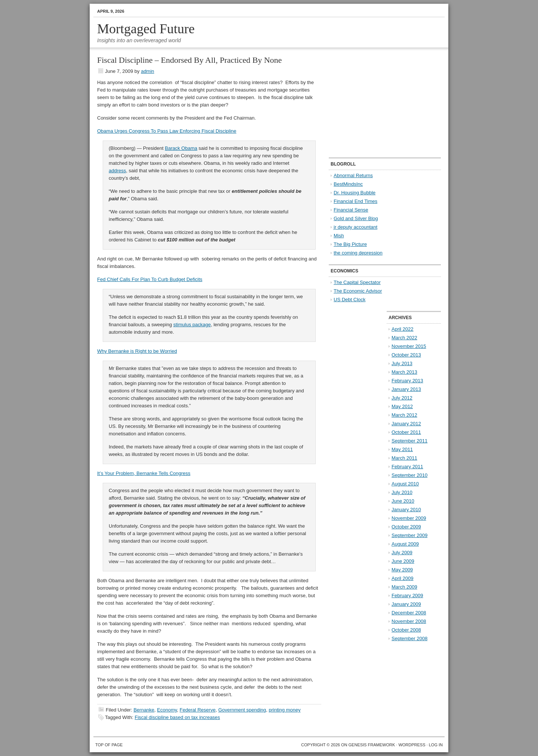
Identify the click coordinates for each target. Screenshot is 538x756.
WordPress (412, 745)
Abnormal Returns (353, 175)
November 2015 (409, 346)
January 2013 (406, 389)
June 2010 (403, 501)
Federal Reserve (198, 710)
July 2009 (402, 553)
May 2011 (402, 449)
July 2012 (402, 398)
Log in (436, 745)
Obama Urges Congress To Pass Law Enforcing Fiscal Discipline (167, 131)
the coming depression (358, 253)
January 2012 (406, 424)
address (117, 171)
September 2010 (409, 475)
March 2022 (404, 338)
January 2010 (406, 510)
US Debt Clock (350, 300)
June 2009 (403, 561)
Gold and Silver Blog (356, 218)
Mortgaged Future (146, 29)
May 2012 (402, 406)
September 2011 (409, 441)
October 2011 (406, 432)
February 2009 (407, 595)
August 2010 (405, 484)
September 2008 (409, 638)
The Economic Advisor (358, 291)
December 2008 (409, 613)
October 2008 (406, 630)
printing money (285, 710)
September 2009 (409, 535)
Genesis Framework (372, 745)
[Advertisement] (375, 103)
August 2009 (405, 544)
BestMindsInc (348, 184)
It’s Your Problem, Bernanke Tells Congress (144, 473)
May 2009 (402, 570)
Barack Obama (181, 148)
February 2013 (407, 381)
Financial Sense (351, 210)
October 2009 (406, 527)
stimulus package (192, 325)
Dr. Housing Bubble (355, 193)
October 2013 (406, 355)
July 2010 (402, 492)
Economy (167, 710)
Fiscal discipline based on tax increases (177, 717)
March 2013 (404, 372)
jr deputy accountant (355, 227)
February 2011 (407, 467)
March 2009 (404, 587)
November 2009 (409, 518)
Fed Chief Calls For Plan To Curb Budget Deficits (150, 279)
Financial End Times (355, 201)
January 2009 (406, 604)
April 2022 (403, 329)
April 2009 (403, 578)
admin (147, 71)
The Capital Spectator (357, 282)
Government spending (242, 710)
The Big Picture (350, 244)
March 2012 (404, 415)
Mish (339, 236)
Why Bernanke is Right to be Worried (137, 351)
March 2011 (404, 458)
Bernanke (144, 710)
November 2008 (409, 621)
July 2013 (402, 363)
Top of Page (109, 745)
